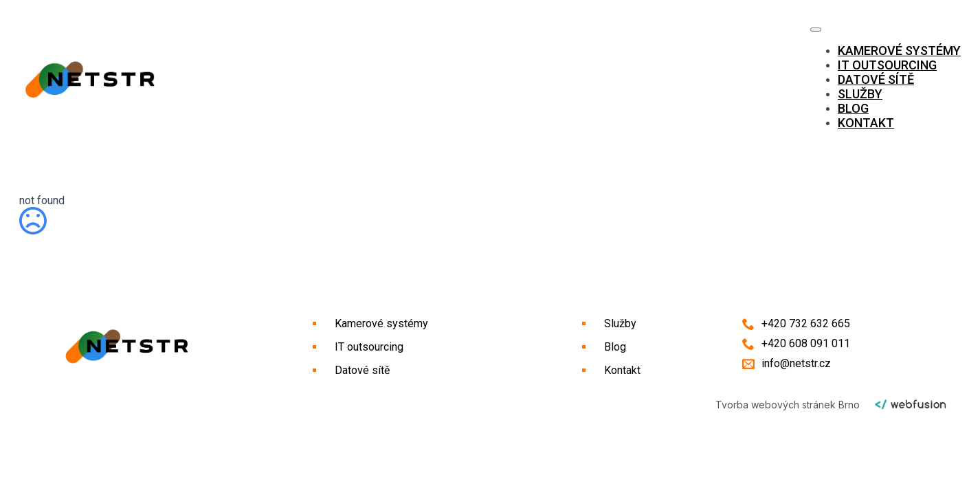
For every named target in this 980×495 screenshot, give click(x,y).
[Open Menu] (816, 30)
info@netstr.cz (796, 363)
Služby (860, 94)
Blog (853, 108)
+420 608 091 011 (806, 343)
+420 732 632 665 (806, 323)
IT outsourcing (887, 65)
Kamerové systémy (899, 51)
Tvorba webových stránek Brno (788, 405)
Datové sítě (876, 79)
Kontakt (866, 123)
